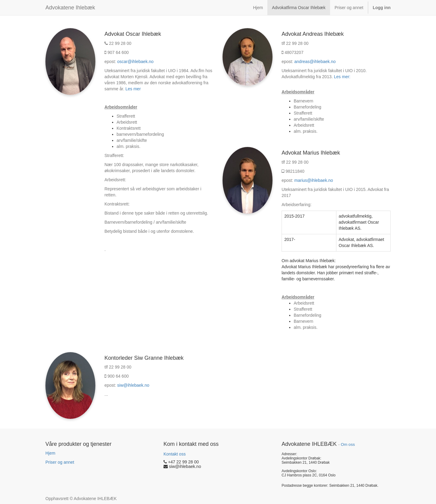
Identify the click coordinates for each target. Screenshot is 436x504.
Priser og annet (60, 462)
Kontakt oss (175, 454)
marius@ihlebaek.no (314, 180)
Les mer (133, 89)
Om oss (348, 444)
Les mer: (342, 77)
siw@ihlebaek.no (133, 385)
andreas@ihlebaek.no (315, 62)
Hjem (50, 453)
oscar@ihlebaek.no (135, 62)
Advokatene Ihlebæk (70, 8)
